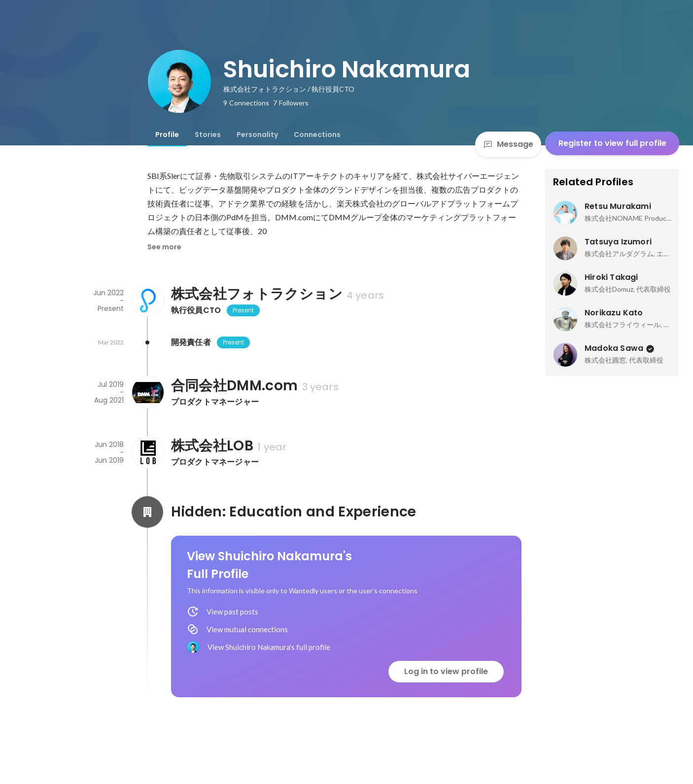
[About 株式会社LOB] (147, 452)
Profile (167, 135)
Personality (257, 135)
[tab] (167, 135)
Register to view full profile (612, 143)
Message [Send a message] (508, 144)
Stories (208, 135)
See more (164, 247)
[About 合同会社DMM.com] (147, 392)
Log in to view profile (446, 671)
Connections (317, 135)
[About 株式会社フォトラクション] (147, 301)
